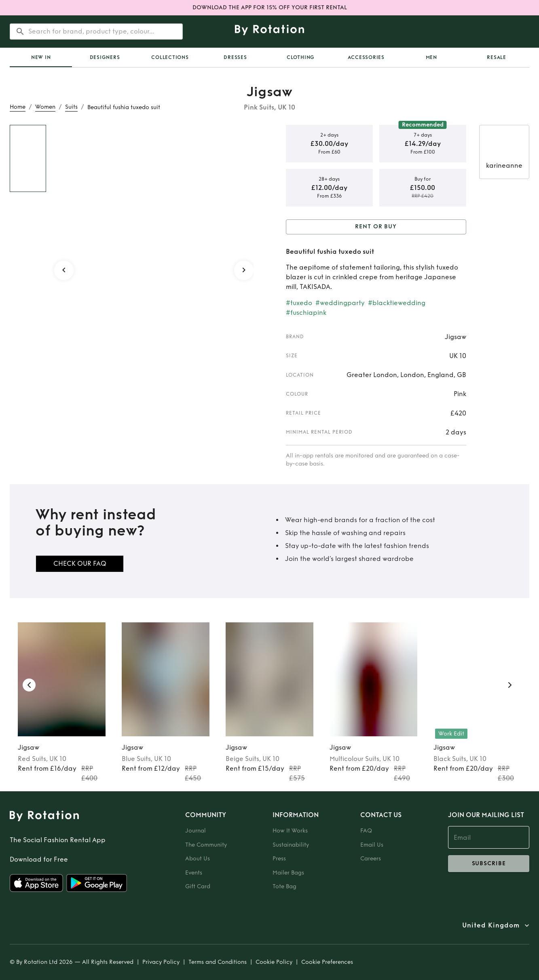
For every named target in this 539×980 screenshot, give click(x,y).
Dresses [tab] (235, 57)
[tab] (41, 57)
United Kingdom (491, 925)
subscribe (489, 864)
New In (41, 57)
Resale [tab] (497, 57)
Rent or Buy (376, 227)
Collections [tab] (170, 57)
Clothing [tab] (301, 57)
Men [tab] (431, 57)
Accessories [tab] (366, 57)
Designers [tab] (105, 57)
